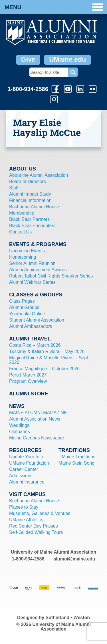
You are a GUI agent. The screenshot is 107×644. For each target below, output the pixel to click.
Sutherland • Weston (68, 618)
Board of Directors (28, 182)
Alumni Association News (35, 419)
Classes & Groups (36, 295)
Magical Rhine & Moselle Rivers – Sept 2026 (49, 360)
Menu (54, 7)
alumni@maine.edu (74, 559)
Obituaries (20, 432)
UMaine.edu (67, 60)
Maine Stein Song (76, 463)
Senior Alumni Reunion (32, 263)
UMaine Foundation (29, 463)
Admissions (21, 476)
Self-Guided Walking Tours (36, 532)
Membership (22, 213)
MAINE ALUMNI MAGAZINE (38, 413)
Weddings (19, 425)
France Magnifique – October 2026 (44, 369)
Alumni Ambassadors (31, 326)
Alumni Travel (30, 339)
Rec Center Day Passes (34, 526)
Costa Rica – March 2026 (35, 345)
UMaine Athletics (26, 520)
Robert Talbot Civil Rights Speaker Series (51, 276)
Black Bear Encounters (32, 226)
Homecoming (23, 257)
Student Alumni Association (37, 320)
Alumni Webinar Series (32, 282)
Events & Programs (38, 244)
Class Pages (22, 301)
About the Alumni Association (39, 175)
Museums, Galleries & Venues (40, 513)
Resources (25, 450)
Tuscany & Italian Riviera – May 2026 (47, 351)
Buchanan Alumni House (34, 207)
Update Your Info (26, 457)
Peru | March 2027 (28, 375)
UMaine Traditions (77, 457)
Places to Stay (24, 507)
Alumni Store (29, 394)
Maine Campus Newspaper (37, 438)
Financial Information (30, 200)
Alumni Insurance (27, 482)
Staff (14, 188)
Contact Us (20, 232)
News (17, 406)
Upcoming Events (27, 251)
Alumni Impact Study (30, 194)
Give (28, 60)
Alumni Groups (24, 307)
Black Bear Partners (29, 219)
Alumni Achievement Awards (38, 270)
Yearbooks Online (27, 314)
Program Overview (28, 381)
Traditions (74, 450)
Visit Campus (27, 494)
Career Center (24, 469)
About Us (23, 169)
